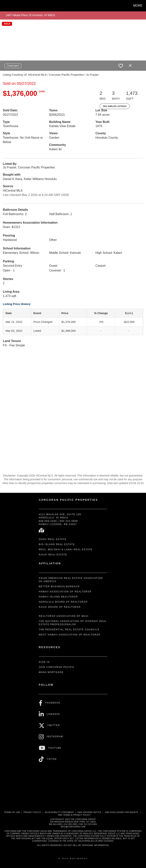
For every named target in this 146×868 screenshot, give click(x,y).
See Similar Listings (115, 106)
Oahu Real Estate (53, 539)
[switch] (121, 66)
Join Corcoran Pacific (57, 667)
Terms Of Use (12, 812)
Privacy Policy (33, 812)
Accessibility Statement (59, 812)
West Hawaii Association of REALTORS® (70, 635)
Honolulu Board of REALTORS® (63, 602)
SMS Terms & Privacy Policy (74, 815)
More (138, 6)
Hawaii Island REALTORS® (58, 597)
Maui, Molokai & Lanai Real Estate (66, 550)
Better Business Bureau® (59, 587)
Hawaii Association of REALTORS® (65, 592)
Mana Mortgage (51, 672)
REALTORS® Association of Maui (64, 616)
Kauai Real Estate (53, 555)
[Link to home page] (4, 6)
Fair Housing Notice (90, 812)
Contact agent (13, 66)
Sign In (44, 662)
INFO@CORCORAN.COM (73, 827)
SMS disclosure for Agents (122, 812)
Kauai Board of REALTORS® (60, 607)
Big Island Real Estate (57, 544)
